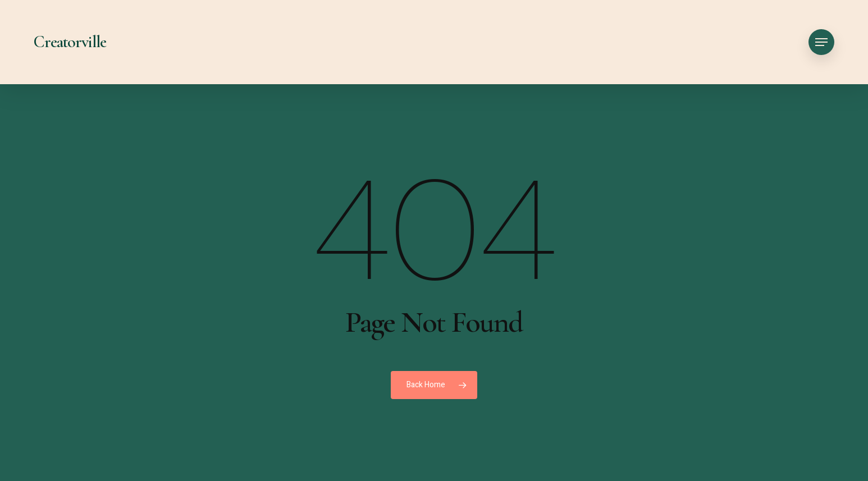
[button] (821, 42)
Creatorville (70, 42)
